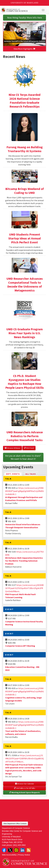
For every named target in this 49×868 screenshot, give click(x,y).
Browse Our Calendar (25, 784)
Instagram (16, 850)
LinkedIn (22, 850)
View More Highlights (25, 49)
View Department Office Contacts (15, 824)
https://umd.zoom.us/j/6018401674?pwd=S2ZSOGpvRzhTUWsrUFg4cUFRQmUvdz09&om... (24, 588)
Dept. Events (14, 474)
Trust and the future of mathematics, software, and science (23, 733)
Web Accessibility (9, 855)
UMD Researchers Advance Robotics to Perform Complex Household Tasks (25, 436)
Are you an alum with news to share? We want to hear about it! (23, 457)
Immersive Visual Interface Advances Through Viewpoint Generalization (23, 526)
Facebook (4, 850)
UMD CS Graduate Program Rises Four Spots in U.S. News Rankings (24, 333)
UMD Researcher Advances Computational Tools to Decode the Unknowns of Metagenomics (25, 284)
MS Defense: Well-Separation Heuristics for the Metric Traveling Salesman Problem (24, 561)
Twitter (10, 850)
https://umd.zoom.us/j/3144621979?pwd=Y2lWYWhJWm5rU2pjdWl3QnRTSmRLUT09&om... (24, 758)
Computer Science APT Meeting (20, 646)
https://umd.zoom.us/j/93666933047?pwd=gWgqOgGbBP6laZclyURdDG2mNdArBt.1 (24, 491)
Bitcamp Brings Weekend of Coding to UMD (25, 191)
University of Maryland (24, 3)
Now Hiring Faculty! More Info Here (24, 18)
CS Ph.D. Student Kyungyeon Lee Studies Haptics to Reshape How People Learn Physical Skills (25, 382)
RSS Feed (29, 448)
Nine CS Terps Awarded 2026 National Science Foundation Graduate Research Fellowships (25, 101)
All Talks (31, 474)
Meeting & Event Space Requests (25, 792)
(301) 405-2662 (19, 845)
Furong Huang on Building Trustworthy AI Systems (25, 149)
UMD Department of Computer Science (20, 10)
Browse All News (12, 448)
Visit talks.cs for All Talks (25, 788)
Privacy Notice (24, 855)
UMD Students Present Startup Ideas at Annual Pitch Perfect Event (25, 238)
